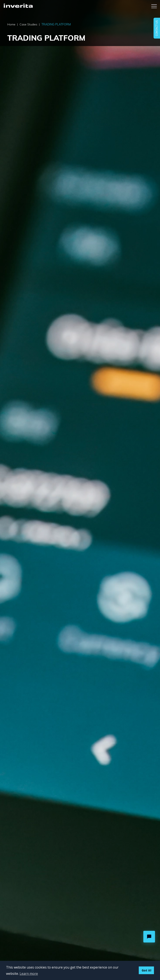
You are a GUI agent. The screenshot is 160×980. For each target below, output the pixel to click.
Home (13, 24)
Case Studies (30, 24)
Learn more (29, 974)
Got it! (146, 970)
